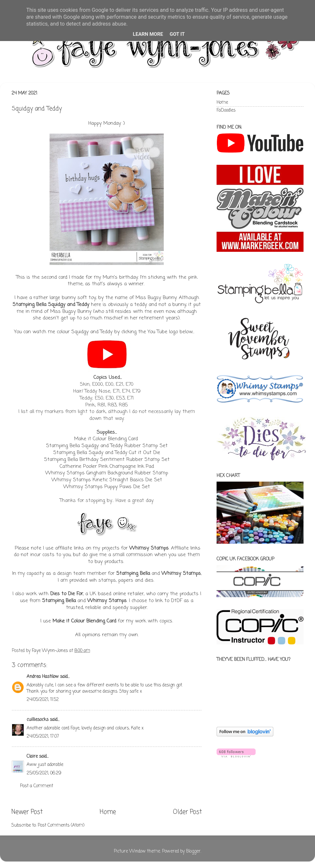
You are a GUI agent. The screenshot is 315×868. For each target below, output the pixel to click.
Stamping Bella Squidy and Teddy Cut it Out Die (107, 453)
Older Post (187, 812)
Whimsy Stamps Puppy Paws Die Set (107, 487)
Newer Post (27, 812)
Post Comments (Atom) (61, 825)
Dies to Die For (67, 594)
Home (108, 812)
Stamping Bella (133, 574)
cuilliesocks (38, 720)
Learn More (148, 34)
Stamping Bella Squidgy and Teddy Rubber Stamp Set (107, 446)
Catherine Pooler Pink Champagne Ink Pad (107, 467)
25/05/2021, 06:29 (44, 773)
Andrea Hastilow (43, 677)
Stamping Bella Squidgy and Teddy (51, 305)
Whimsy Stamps (149, 548)
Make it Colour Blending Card (106, 439)
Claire (33, 757)
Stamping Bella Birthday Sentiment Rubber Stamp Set (107, 460)
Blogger (193, 851)
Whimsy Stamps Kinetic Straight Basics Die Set (107, 480)
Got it (177, 34)
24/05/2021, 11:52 (43, 700)
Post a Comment (37, 786)
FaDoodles (226, 110)
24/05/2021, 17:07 (43, 737)
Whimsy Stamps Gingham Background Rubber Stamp (107, 473)
